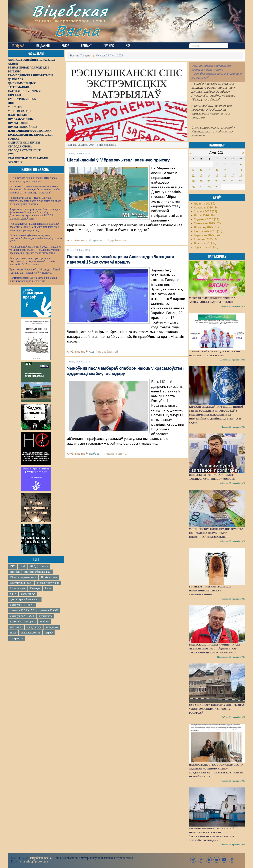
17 (233, 176)
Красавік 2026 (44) (206, 208)
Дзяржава (96, 240)
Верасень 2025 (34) (207, 235)
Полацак (35, 588)
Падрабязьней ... (118, 240)
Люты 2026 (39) (204, 216)
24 (233, 181)
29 (217, 187)
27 (201, 187)
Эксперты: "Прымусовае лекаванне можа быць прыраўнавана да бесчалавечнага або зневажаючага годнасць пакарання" (34, 189)
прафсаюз (52, 627)
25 (241, 181)
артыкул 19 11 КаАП (22, 605)
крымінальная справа (23, 622)
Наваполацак (18, 588)
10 (233, 170)
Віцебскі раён (49, 577)
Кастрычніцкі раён (21, 583)
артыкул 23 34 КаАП (22, 610)
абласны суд (28, 594)
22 (217, 181)
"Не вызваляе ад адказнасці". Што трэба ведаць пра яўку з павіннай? (33, 180)
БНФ (23, 566)
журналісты (45, 616)
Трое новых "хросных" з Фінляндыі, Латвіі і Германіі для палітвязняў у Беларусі (35, 271)
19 (193, 181)
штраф (49, 633)
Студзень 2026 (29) (207, 220)
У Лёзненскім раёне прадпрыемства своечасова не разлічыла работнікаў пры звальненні (216, 533)
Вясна (77, 30)
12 (193, 176)
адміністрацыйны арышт (25, 599)
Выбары (95, 454)
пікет (13, 633)
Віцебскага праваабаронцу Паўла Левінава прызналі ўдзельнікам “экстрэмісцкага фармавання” (214, 649)
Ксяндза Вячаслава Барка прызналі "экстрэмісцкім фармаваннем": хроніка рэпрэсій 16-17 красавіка (32, 261)
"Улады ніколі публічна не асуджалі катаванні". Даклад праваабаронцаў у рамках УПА (36, 238)
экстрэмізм (17, 638)
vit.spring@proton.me (34, 861)
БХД (33, 566)
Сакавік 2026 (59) (205, 212)
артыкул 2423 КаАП (22, 616)
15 (217, 176)
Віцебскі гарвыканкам (23, 577)
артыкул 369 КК (49, 610)
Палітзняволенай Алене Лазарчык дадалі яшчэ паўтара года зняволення (34, 279)
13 (201, 176)
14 (209, 176)
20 (201, 181)
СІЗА (13, 594)
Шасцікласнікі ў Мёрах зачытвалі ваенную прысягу (118, 160)
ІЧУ (13, 566)
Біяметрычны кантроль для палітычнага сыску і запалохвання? (210, 591)
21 (209, 181)
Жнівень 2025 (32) (206, 239)
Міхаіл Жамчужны (48, 583)
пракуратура (34, 627)
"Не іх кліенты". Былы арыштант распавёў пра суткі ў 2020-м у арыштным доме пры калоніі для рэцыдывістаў (34, 227)
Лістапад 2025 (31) (206, 227)
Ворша (44, 566)
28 (209, 187)
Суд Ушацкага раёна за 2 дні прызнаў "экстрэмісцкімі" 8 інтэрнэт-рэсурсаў (217, 709)
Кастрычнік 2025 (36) (208, 231)
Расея (48, 588)
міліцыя (45, 622)
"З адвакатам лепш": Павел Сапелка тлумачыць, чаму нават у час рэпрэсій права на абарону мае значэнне (35, 201)
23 (225, 181)
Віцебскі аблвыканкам (37, 572)
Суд (92, 352)
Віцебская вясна (41, 858)
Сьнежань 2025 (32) (207, 223)
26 (193, 187)
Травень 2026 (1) (205, 204)
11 (241, 170)
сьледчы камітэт (31, 633)
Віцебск (15, 572)
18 (241, 176)
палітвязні (16, 627)
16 (225, 176)
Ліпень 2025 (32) (205, 243)
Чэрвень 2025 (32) (206, 247)
